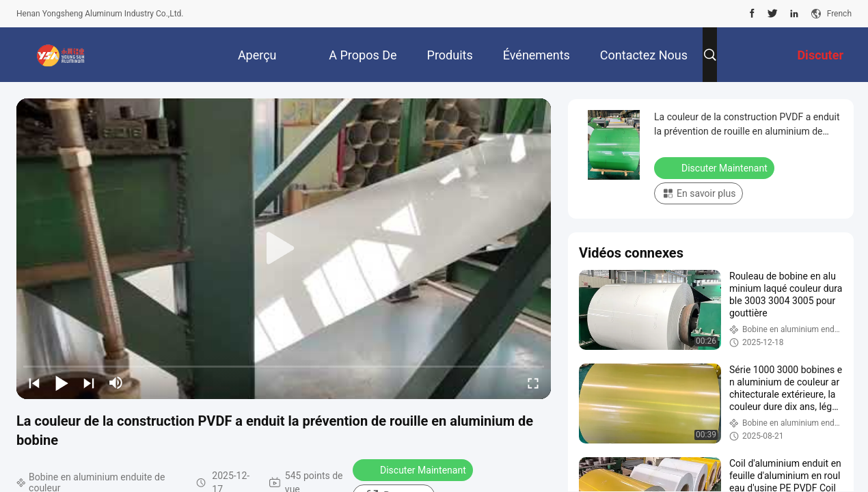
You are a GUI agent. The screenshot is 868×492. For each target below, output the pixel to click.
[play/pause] (62, 383)
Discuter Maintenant (414, 469)
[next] (89, 383)
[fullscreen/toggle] (533, 383)
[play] (284, 249)
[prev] (34, 383)
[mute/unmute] (116, 383)
